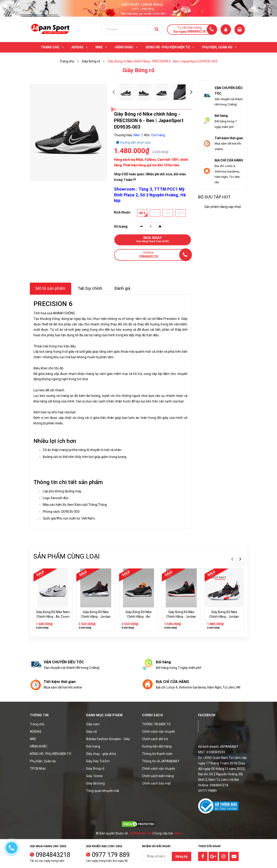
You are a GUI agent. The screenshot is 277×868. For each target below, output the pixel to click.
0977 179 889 (111, 855)
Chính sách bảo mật (156, 783)
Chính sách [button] (152, 715)
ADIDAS (36, 732)
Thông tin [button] (39, 715)
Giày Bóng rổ (95, 769)
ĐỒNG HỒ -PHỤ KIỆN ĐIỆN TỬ (51, 754)
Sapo (177, 833)
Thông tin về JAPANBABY (161, 761)
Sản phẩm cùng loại (66, 556)
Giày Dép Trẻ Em (98, 761)
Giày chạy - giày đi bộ (101, 754)
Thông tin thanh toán (157, 754)
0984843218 (53, 855)
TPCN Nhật (38, 769)
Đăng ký (182, 856)
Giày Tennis (94, 776)
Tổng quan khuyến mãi (103, 791)
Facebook (213, 726)
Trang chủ (37, 724)
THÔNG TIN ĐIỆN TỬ (156, 724)
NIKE (33, 739)
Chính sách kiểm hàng (158, 776)
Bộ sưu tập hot (214, 197)
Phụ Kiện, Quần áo (43, 761)
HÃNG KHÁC (39, 746)
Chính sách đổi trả (155, 739)
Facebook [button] (207, 715)
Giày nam (93, 724)
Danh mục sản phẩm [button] (104, 715)
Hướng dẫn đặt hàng (157, 746)
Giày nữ (91, 732)
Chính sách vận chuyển (159, 732)
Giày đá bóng (95, 783)
